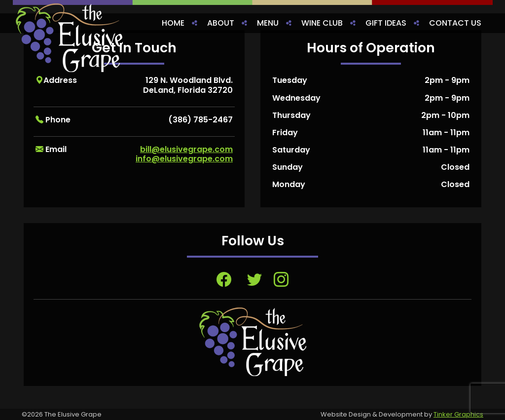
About (221, 23)
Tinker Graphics (458, 414)
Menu (268, 23)
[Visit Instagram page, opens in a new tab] (281, 280)
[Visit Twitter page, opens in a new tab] (254, 280)
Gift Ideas (386, 23)
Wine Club (322, 23)
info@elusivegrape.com (184, 159)
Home (173, 23)
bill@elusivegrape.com (186, 149)
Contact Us (455, 23)
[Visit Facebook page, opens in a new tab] (224, 280)
